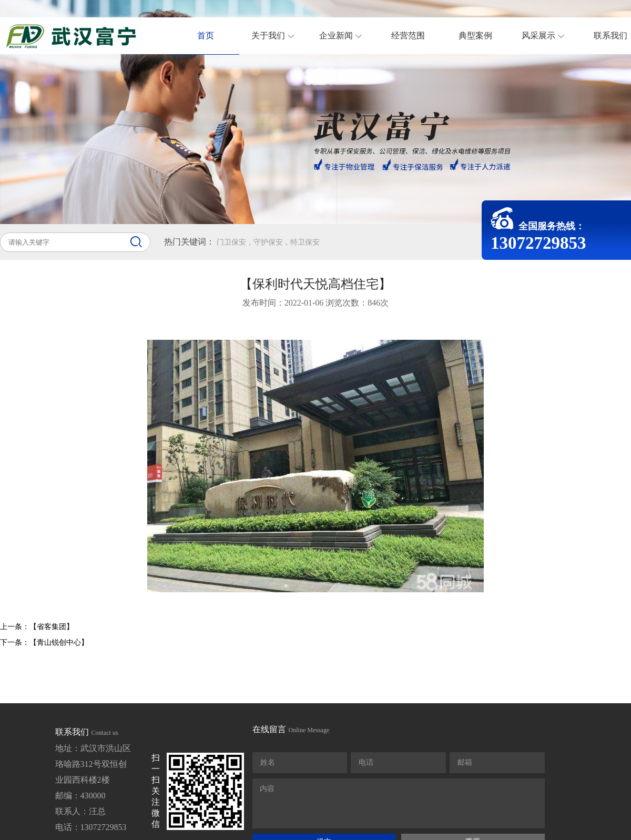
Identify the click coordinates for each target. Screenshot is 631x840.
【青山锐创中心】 (59, 642)
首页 (206, 36)
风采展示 (549, 36)
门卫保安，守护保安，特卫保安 (268, 242)
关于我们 (279, 36)
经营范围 (408, 36)
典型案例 (475, 36)
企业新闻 (347, 36)
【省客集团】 (52, 627)
